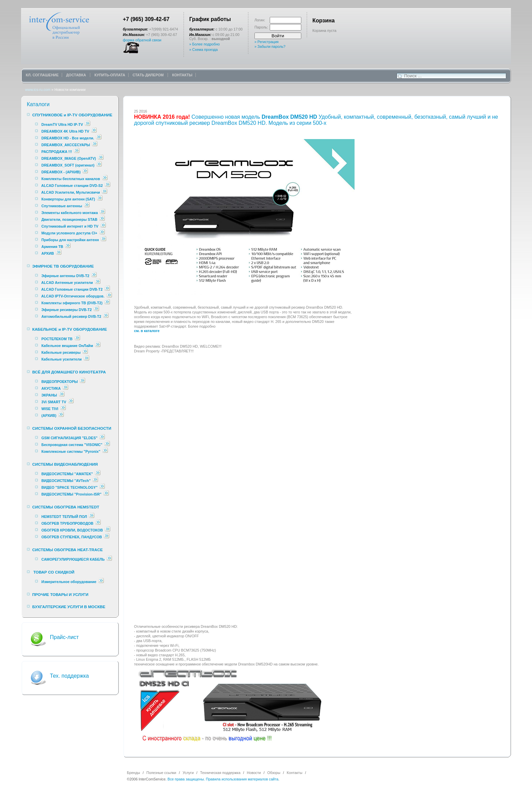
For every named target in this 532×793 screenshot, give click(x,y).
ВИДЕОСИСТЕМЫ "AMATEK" (67, 474)
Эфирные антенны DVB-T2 (65, 276)
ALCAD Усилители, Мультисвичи (71, 192)
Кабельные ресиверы (61, 352)
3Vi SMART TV (54, 402)
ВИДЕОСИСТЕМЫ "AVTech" (66, 481)
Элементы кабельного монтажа (70, 213)
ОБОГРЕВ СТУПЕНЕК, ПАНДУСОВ (72, 537)
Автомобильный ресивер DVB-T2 (71, 316)
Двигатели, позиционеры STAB (69, 219)
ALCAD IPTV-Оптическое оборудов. (73, 296)
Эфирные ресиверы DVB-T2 (67, 310)
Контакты (294, 773)
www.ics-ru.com (38, 90)
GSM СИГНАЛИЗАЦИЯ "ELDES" (69, 438)
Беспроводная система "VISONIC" (72, 445)
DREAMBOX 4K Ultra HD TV (66, 131)
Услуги (188, 773)
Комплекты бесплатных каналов (71, 179)
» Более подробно (205, 44)
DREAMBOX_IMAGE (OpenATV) (69, 158)
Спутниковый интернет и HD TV (70, 226)
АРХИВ (48, 253)
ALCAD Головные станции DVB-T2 (73, 289)
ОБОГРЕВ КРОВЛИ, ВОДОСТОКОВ (72, 530)
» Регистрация (267, 42)
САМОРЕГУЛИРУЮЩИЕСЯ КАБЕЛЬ (73, 559)
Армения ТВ (52, 247)
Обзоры (274, 773)
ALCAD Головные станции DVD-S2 (73, 186)
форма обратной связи (142, 40)
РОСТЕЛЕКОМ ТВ (57, 339)
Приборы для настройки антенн (71, 240)
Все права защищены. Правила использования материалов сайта (223, 779)
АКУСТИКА (51, 388)
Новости (254, 773)
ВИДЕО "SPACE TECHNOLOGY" (69, 487)
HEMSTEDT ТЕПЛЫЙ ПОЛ (64, 517)
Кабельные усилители (62, 359)
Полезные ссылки (161, 773)
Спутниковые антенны (62, 206)
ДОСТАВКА (77, 75)
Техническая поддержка (220, 773)
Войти (278, 36)
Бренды (134, 773)
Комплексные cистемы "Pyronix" (71, 451)
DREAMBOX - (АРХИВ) (61, 172)
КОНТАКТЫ (182, 75)
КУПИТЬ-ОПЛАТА (110, 75)
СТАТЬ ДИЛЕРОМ (149, 75)
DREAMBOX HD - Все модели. (68, 138)
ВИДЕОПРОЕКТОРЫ (60, 382)
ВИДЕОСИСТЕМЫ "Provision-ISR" (71, 494)
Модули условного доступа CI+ (69, 233)
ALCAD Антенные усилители (68, 283)
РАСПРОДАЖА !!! (57, 152)
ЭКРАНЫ (50, 395)
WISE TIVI (50, 409)
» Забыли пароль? (270, 46)
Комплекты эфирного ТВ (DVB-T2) (72, 303)
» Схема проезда (204, 50)
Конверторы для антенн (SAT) (68, 199)
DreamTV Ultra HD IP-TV (62, 124)
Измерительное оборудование (69, 582)
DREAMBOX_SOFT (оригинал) (68, 165)
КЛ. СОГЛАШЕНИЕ (42, 75)
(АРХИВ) (49, 415)
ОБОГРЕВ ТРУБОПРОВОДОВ (67, 523)
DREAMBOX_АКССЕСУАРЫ (66, 145)
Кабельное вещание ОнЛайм (67, 346)
